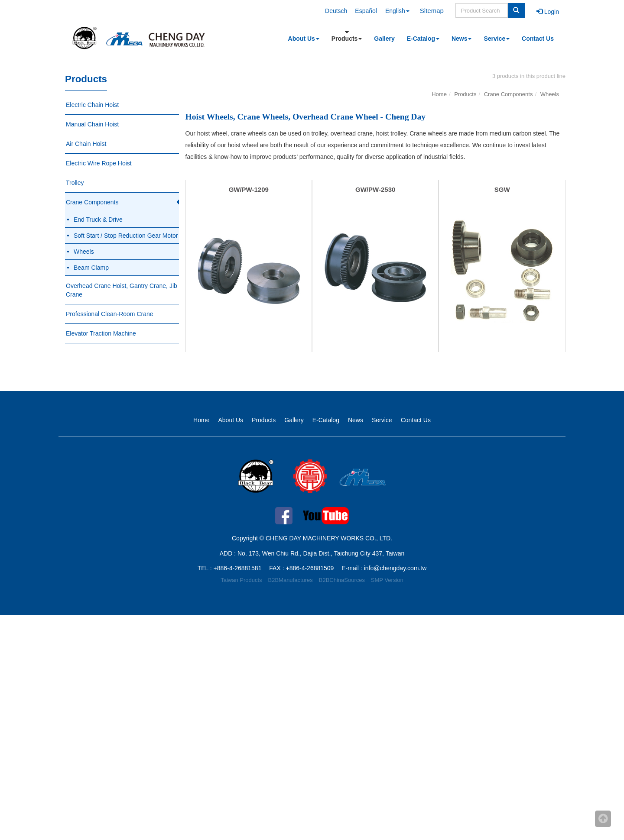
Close (8, 619)
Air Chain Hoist (86, 144)
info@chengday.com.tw (395, 568)
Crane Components (92, 202)
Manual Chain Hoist (92, 124)
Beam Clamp (91, 268)
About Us (304, 39)
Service (497, 39)
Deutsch (336, 11)
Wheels (84, 252)
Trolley (75, 183)
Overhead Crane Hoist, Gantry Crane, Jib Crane (122, 290)
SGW (502, 189)
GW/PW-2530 (375, 189)
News (462, 39)
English (397, 11)
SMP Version (387, 580)
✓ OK (218, 836)
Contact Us (538, 39)
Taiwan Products (241, 580)
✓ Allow (11, 636)
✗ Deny (11, 645)
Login (548, 12)
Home (439, 94)
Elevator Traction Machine (101, 333)
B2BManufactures (291, 580)
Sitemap (432, 11)
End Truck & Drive (98, 220)
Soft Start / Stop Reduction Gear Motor (126, 236)
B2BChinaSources (342, 580)
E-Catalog (423, 39)
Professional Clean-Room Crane (110, 314)
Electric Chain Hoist (92, 105)
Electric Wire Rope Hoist (99, 163)
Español (366, 11)
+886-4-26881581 (238, 568)
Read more (18, 697)
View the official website (70, 697)
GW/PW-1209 (249, 189)
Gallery (384, 39)
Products (347, 39)
